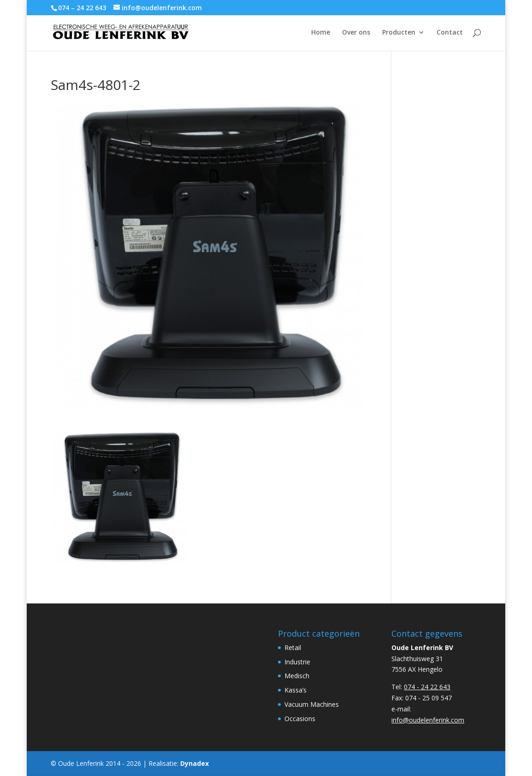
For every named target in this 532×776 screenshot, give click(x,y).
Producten (399, 33)
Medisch (297, 676)
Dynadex (195, 763)
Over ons (356, 33)
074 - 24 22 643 (427, 687)
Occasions (300, 719)
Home (321, 33)
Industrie (297, 662)
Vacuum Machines (312, 704)
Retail (293, 648)
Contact (450, 33)
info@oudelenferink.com (428, 720)
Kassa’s (296, 690)
